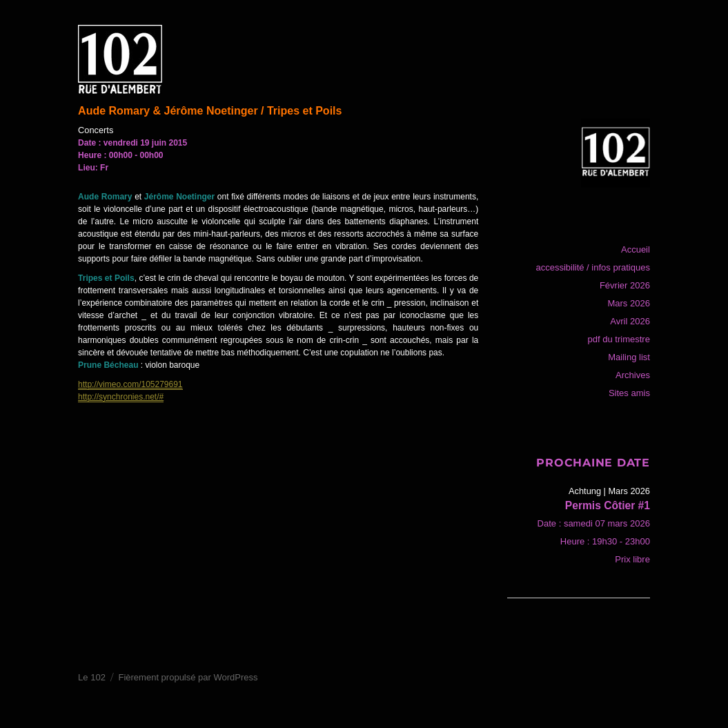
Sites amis (629, 393)
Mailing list (629, 357)
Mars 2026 (628, 303)
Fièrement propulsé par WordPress (188, 677)
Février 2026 (625, 285)
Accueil (636, 249)
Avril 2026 (630, 321)
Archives (633, 375)
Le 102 (92, 677)
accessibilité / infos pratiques (592, 267)
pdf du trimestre (619, 339)
